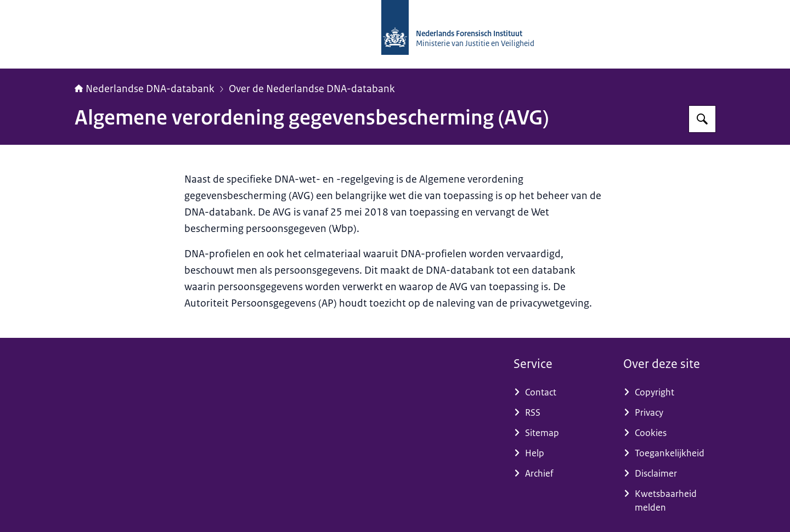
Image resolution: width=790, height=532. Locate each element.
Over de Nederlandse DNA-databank (312, 89)
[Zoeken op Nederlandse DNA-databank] (702, 119)
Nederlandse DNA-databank (145, 89)
